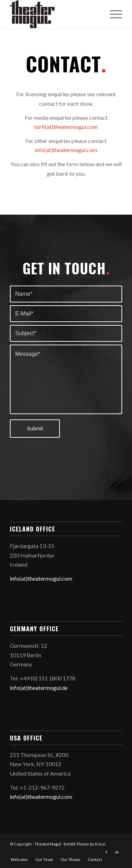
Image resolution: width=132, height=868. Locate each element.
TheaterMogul (48, 844)
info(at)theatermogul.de (39, 688)
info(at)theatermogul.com (66, 150)
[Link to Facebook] (106, 852)
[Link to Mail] (117, 852)
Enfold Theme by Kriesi (85, 844)
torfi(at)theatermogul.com (66, 127)
